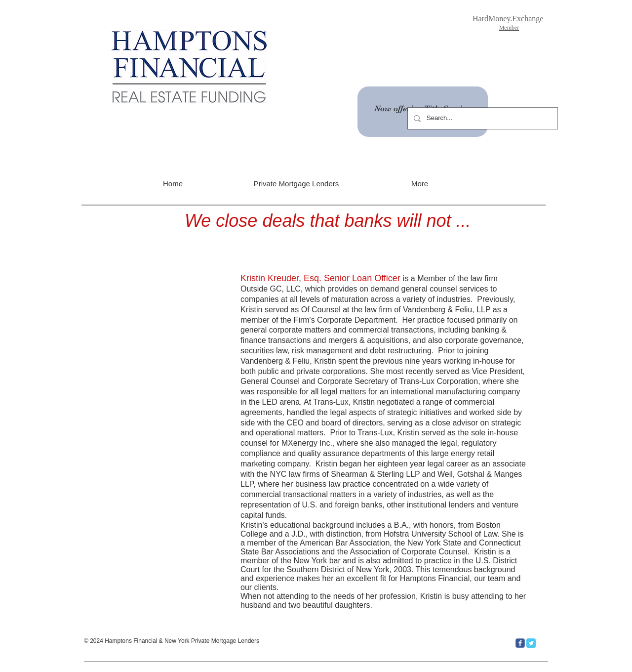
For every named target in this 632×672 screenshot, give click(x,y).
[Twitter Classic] (531, 643)
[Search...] (482, 118)
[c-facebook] (520, 643)
